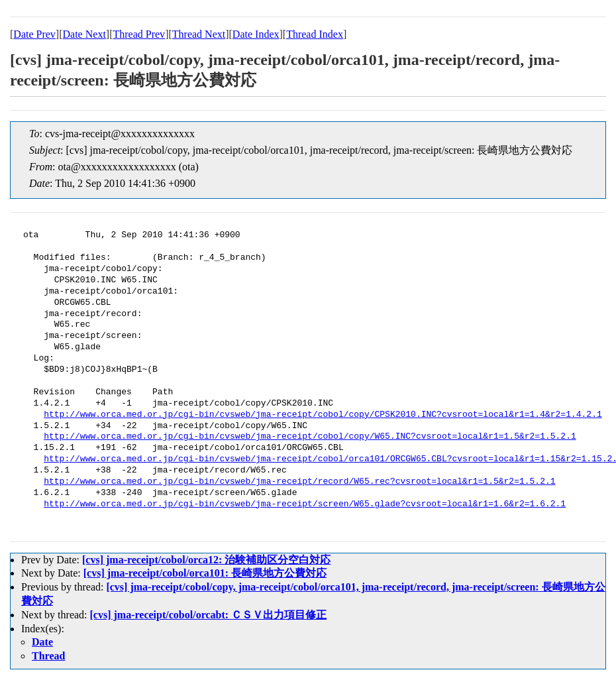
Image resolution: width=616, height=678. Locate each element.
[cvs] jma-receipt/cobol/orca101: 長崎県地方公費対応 (205, 573)
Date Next (84, 34)
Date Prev (34, 34)
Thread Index (315, 34)
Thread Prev (139, 34)
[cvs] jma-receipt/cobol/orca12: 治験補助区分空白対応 (206, 560)
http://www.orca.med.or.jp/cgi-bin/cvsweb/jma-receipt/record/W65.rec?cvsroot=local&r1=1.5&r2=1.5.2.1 (299, 482)
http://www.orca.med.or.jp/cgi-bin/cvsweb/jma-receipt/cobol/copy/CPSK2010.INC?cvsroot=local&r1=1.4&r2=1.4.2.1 (323, 415)
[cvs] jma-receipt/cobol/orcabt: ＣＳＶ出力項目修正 (209, 615)
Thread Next (199, 34)
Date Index (256, 34)
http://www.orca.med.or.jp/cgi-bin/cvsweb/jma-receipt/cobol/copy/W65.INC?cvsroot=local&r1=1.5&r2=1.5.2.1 (310, 437)
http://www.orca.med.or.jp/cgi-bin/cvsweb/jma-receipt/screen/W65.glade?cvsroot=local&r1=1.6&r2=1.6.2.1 (305, 504)
